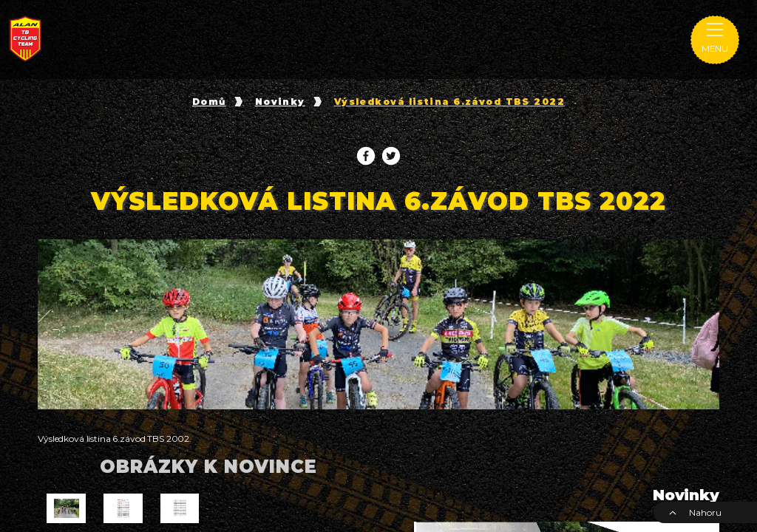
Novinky (280, 102)
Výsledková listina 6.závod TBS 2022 (449, 102)
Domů (209, 102)
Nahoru (695, 512)
